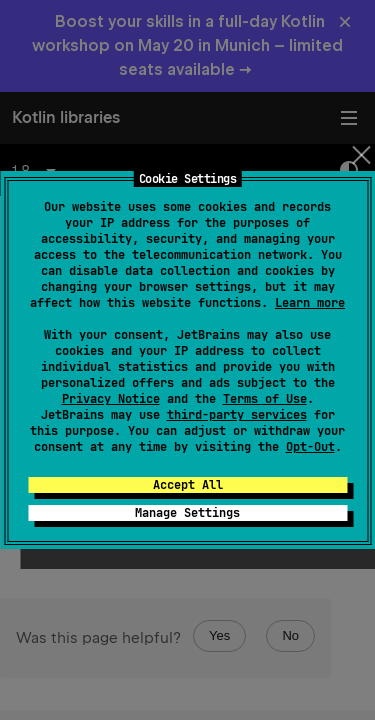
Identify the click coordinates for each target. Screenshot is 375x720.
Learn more (310, 303)
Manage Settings (187, 513)
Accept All (188, 485)
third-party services (237, 415)
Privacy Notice (111, 399)
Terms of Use (265, 399)
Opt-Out (310, 447)
